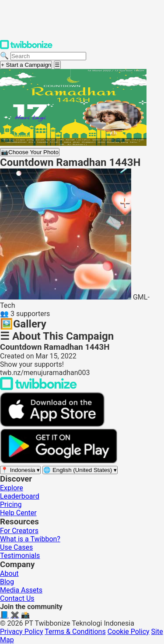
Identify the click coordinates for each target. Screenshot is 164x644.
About (9, 573)
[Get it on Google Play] (59, 461)
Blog (7, 582)
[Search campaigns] (48, 56)
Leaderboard (20, 496)
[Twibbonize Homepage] (26, 47)
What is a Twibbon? (30, 539)
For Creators (19, 531)
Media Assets (21, 590)
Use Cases (16, 547)
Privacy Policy (22, 632)
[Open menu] (57, 65)
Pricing (11, 505)
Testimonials (20, 556)
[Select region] (20, 470)
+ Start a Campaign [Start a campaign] (26, 65)
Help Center (18, 513)
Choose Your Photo (30, 152)
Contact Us (17, 598)
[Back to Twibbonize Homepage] (38, 388)
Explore (12, 488)
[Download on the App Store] (52, 425)
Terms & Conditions (75, 632)
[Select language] (80, 470)
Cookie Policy (129, 632)
